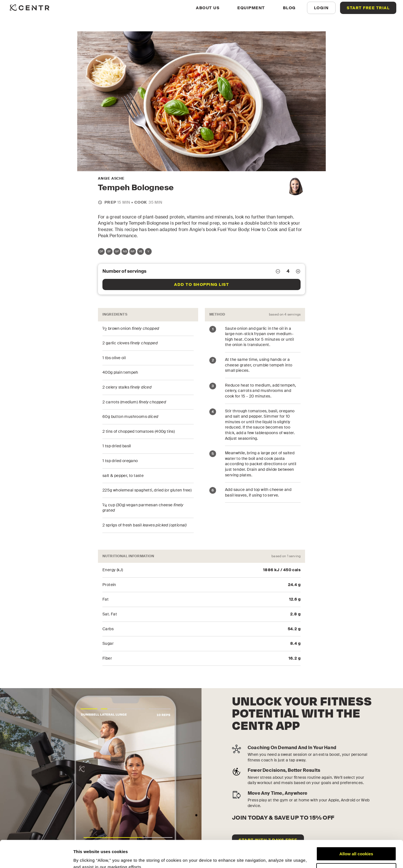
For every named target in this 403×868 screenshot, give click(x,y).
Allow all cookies (356, 828)
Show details (86, 857)
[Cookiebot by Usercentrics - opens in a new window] (36, 857)
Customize (357, 845)
